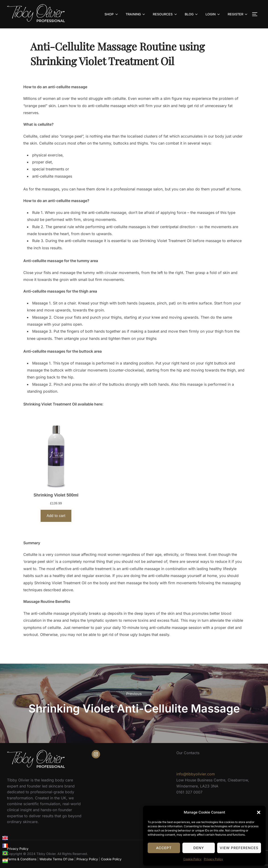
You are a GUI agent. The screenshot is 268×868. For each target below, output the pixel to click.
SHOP (112, 14)
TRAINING (136, 14)
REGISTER (238, 14)
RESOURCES (165, 14)
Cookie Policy (192, 859)
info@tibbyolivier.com (196, 774)
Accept (164, 848)
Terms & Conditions (22, 859)
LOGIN (213, 14)
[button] (259, 812)
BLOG (192, 14)
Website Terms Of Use (56, 859)
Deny (199, 848)
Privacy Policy (213, 859)
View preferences (239, 848)
